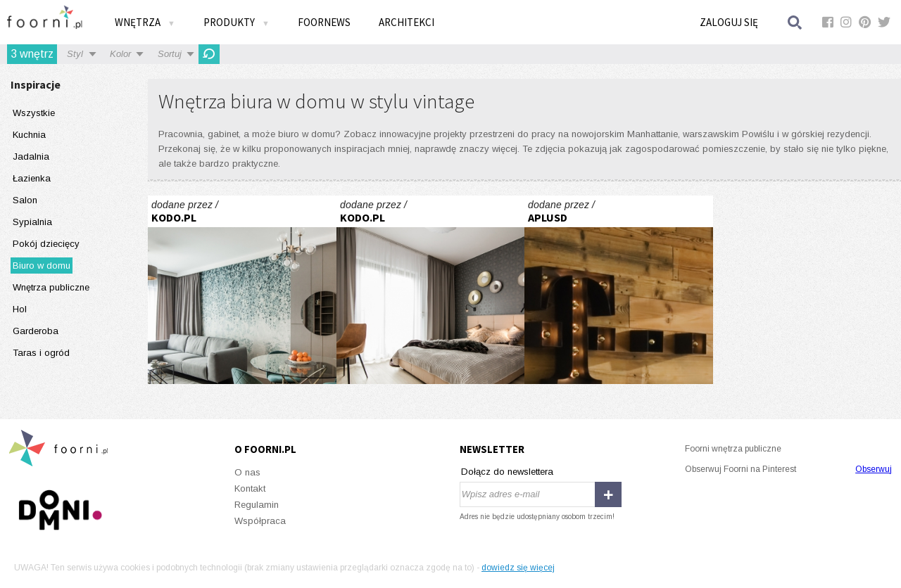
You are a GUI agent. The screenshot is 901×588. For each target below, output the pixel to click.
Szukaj (795, 22)
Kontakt (250, 488)
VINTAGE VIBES (242, 290)
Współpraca (260, 521)
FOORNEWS (324, 22)
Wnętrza (145, 22)
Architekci (407, 22)
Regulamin (257, 505)
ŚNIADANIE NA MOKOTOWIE (431, 290)
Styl (75, 54)
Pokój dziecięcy (46, 244)
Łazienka (32, 178)
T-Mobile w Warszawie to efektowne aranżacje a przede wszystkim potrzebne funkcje (619, 290)
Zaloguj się (729, 22)
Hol (20, 309)
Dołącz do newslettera (507, 472)
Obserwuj (874, 469)
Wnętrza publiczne (51, 287)
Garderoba (36, 331)
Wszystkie (34, 113)
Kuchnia (29, 135)
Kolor (120, 54)
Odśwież (209, 54)
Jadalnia (31, 156)
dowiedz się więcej (518, 568)
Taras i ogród (41, 353)
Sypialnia (32, 222)
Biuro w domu (42, 266)
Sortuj (170, 54)
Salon (25, 200)
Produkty (237, 22)
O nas (247, 472)
